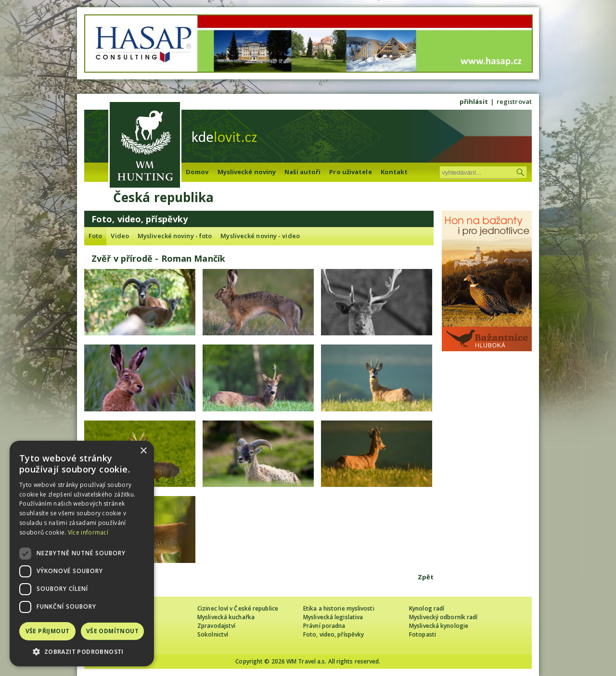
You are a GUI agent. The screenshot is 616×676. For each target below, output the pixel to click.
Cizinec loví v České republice (238, 608)
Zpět (426, 577)
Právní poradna (324, 626)
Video (120, 236)
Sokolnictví (213, 634)
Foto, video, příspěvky (334, 634)
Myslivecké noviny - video (260, 236)
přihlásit (474, 102)
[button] (82, 652)
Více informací (88, 532)
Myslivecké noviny (247, 172)
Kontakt (394, 172)
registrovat (514, 102)
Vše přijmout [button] (48, 631)
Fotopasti (423, 634)
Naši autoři (302, 172)
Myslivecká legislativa (333, 617)
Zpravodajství (216, 626)
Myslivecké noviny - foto (175, 236)
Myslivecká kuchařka (226, 617)
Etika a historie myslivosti (339, 608)
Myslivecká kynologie (439, 626)
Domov (197, 172)
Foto (95, 236)
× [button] (143, 451)
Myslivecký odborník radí (443, 617)
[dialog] (82, 554)
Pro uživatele (350, 172)
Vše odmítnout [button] (112, 631)
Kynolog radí (427, 608)
